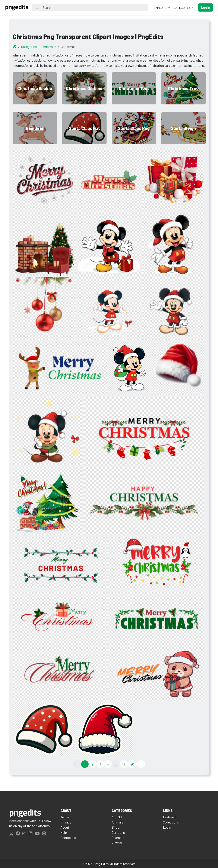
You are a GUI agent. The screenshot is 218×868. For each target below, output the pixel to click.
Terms (65, 817)
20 (132, 764)
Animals (117, 822)
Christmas (49, 47)
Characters (119, 838)
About (65, 827)
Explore (160, 8)
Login (167, 827)
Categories (183, 8)
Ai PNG (117, 817)
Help (64, 832)
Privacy (66, 822)
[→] (141, 764)
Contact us (68, 838)
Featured (169, 817)
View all (117, 843)
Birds (115, 827)
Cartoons (118, 832)
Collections (171, 822)
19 (124, 764)
